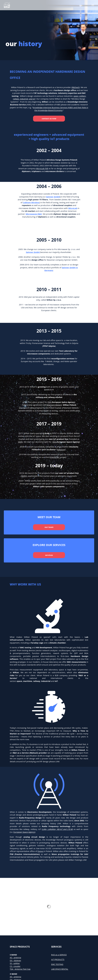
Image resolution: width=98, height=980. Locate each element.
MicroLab (73, 208)
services (49, 555)
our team (49, 527)
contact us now (49, 118)
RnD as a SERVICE (59, 955)
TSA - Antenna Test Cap (20, 969)
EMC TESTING (57, 964)
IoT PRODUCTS (58, 959)
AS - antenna (15, 958)
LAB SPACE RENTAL (60, 969)
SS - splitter (15, 963)
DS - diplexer (15, 960)
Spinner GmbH (53, 197)
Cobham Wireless (31, 202)
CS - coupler (15, 966)
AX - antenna (16, 977)
